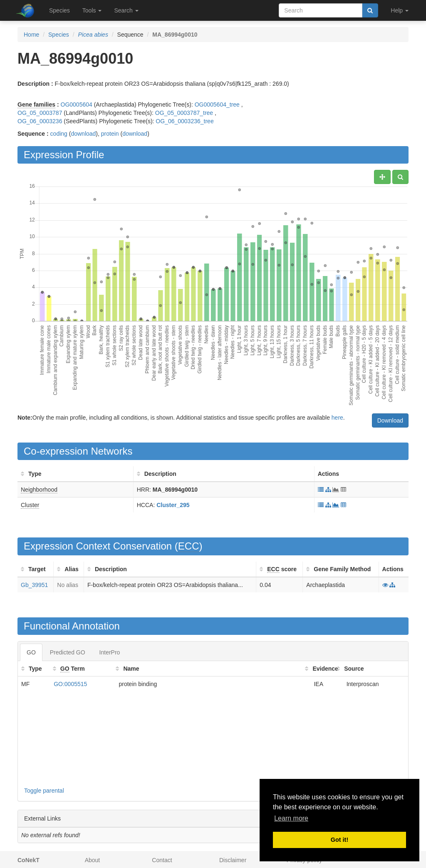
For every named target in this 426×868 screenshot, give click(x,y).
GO (31, 652)
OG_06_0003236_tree (185, 121)
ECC (189, 546)
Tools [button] (92, 10)
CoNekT (28, 860)
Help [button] (400, 10)
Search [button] (126, 10)
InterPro (110, 652)
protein (110, 134)
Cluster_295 (173, 505)
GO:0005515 (70, 684)
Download (390, 420)
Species (59, 10)
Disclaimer (233, 860)
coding (59, 134)
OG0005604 (77, 104)
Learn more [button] (291, 818)
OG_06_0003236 (40, 121)
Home (31, 35)
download (83, 134)
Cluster (30, 505)
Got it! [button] (339, 840)
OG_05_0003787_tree (184, 113)
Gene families (36, 104)
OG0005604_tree (217, 104)
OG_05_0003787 (40, 113)
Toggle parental (44, 791)
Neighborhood (39, 490)
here (337, 418)
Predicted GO (68, 652)
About (93, 860)
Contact (162, 860)
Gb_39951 (34, 585)
